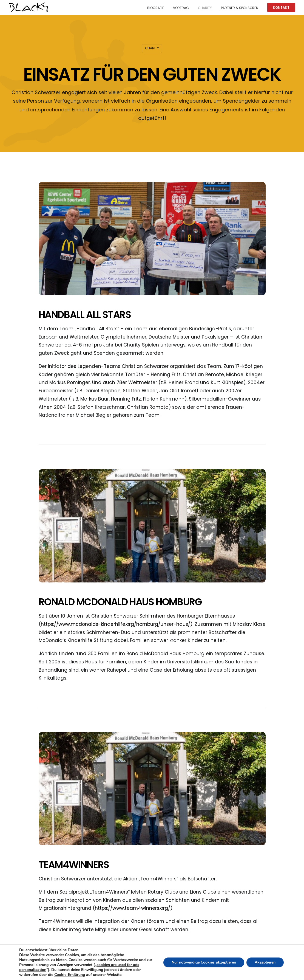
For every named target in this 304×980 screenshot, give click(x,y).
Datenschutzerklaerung (273, 972)
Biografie (156, 8)
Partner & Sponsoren (240, 8)
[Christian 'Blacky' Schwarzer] (29, 7)
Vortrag (181, 8)
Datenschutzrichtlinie (202, 972)
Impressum (236, 972)
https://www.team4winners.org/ (133, 908)
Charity (205, 8)
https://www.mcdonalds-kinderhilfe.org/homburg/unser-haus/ (116, 624)
